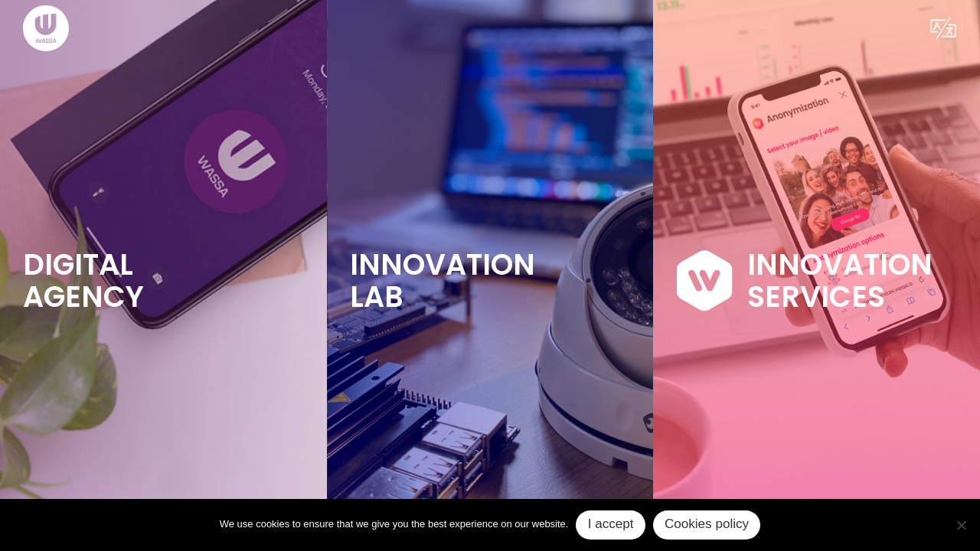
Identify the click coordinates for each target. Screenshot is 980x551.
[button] (943, 28)
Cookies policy (707, 524)
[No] (961, 525)
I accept (611, 524)
